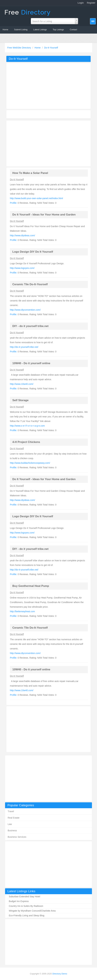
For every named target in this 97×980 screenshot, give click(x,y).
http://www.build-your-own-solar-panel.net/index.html (36, 198)
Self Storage (20, 400)
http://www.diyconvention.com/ (25, 310)
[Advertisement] (49, 778)
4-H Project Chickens (26, 442)
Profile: (14, 203)
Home (5, 30)
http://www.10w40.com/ (22, 384)
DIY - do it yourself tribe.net (30, 326)
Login (81, 3)
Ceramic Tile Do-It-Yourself (30, 284)
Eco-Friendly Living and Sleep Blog (27, 915)
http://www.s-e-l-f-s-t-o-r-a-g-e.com (27, 426)
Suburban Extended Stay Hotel (24, 896)
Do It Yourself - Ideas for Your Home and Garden (44, 215)
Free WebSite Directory (19, 48)
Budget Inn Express (19, 901)
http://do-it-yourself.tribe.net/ (24, 347)
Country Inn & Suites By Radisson (26, 906)
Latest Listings (40, 30)
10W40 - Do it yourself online (31, 363)
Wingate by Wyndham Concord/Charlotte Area (32, 911)
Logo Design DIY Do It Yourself (33, 252)
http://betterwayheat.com (22, 611)
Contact (73, 30)
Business (12, 831)
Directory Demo (60, 974)
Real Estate (14, 818)
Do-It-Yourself (51, 48)
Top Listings (58, 30)
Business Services (17, 837)
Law (10, 824)
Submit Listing (21, 30)
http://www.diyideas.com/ (22, 235)
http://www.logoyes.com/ (22, 268)
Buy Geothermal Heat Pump (31, 586)
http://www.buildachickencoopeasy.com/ (30, 463)
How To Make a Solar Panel (30, 173)
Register (91, 3)
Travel (11, 811)
